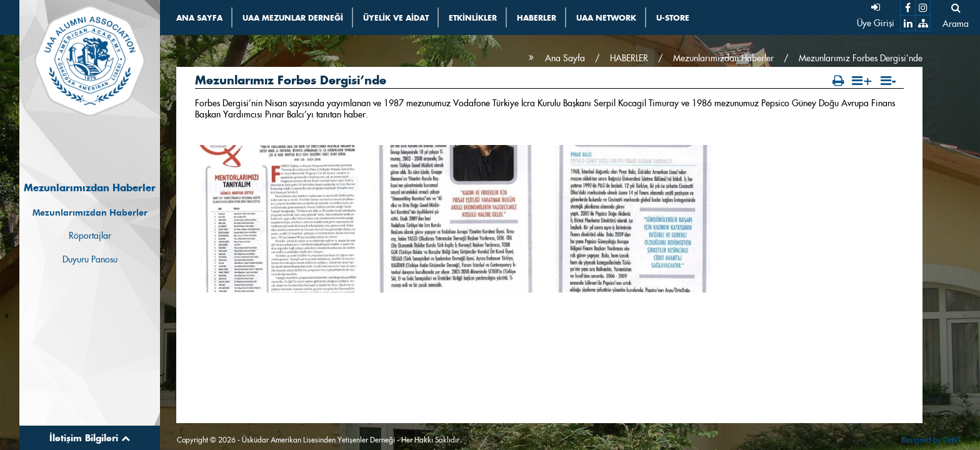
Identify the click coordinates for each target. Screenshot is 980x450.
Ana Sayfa (565, 58)
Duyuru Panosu (90, 259)
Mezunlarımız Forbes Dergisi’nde (861, 58)
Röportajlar (90, 236)
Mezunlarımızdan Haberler (90, 212)
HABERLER (629, 58)
